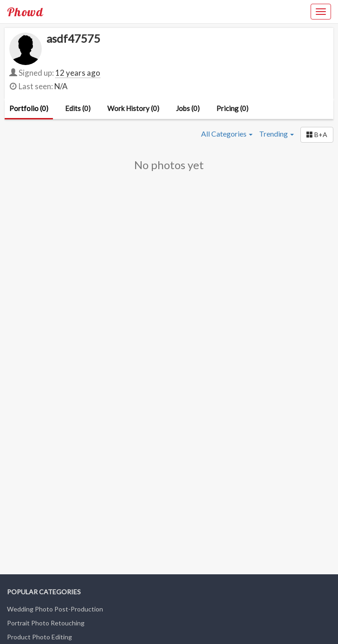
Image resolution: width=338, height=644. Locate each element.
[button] (317, 135)
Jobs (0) (188, 108)
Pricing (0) (232, 108)
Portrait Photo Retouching (46, 623)
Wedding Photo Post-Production (55, 609)
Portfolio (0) (29, 108)
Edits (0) (78, 108)
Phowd (25, 12)
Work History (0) (133, 108)
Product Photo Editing (39, 637)
